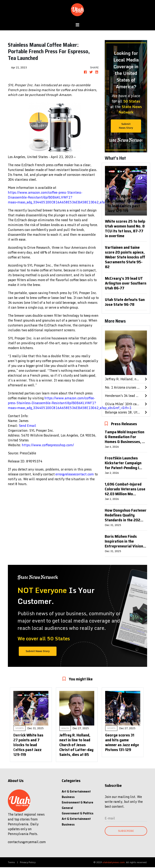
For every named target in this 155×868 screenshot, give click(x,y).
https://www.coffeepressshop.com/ (48, 445)
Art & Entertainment (76, 791)
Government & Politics (78, 813)
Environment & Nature (77, 802)
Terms (11, 862)
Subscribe (126, 831)
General (67, 808)
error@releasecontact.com (75, 474)
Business (68, 797)
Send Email (27, 426)
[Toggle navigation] (77, 25)
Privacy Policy (28, 862)
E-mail (110, 818)
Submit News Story (126, 126)
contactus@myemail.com (27, 842)
